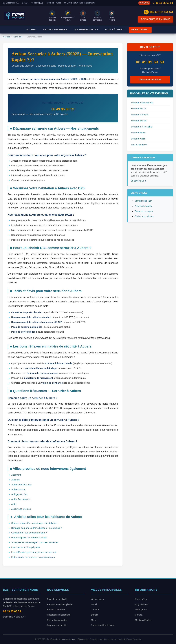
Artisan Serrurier (55, 30)
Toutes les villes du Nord (103, 625)
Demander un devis (150, 80)
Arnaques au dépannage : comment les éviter (35, 542)
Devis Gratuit (140, 30)
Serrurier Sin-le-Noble (142, 127)
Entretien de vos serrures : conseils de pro (33, 557)
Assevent (16, 475)
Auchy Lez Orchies (21, 509)
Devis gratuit (141, 610)
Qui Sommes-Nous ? (86, 30)
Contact (139, 615)
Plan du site (83, 639)
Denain (94, 615)
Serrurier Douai (138, 109)
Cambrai (95, 610)
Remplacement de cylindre (60, 604)
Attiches (15, 480)
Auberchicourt (18, 489)
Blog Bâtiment (114, 30)
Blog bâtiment (142, 604)
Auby (14, 504)
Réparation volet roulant (58, 615)
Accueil (31, 30)
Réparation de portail (57, 620)
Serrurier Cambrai (140, 115)
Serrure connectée (56, 610)
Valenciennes (97, 599)
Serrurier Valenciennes (142, 103)
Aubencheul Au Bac (21, 484)
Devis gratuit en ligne (155, 19)
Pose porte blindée (143, 206)
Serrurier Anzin (138, 139)
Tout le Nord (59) (139, 145)
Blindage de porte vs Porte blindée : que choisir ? (37, 528)
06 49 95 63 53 (163, 3)
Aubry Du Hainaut (20, 499)
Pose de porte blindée (58, 599)
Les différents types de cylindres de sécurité (34, 552)
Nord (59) (18, 37)
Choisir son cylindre (144, 216)
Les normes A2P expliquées (26, 547)
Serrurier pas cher (143, 201)
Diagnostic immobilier (57, 625)
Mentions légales (143, 620)
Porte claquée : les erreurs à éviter (29, 537)
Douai (94, 604)
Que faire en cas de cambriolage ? (29, 533)
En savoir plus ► (139, 181)
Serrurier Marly (138, 133)
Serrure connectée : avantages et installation (34, 523)
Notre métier (141, 599)
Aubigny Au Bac (19, 494)
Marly (94, 620)
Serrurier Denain (139, 121)
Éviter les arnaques (144, 211)
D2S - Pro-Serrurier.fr (51, 639)
